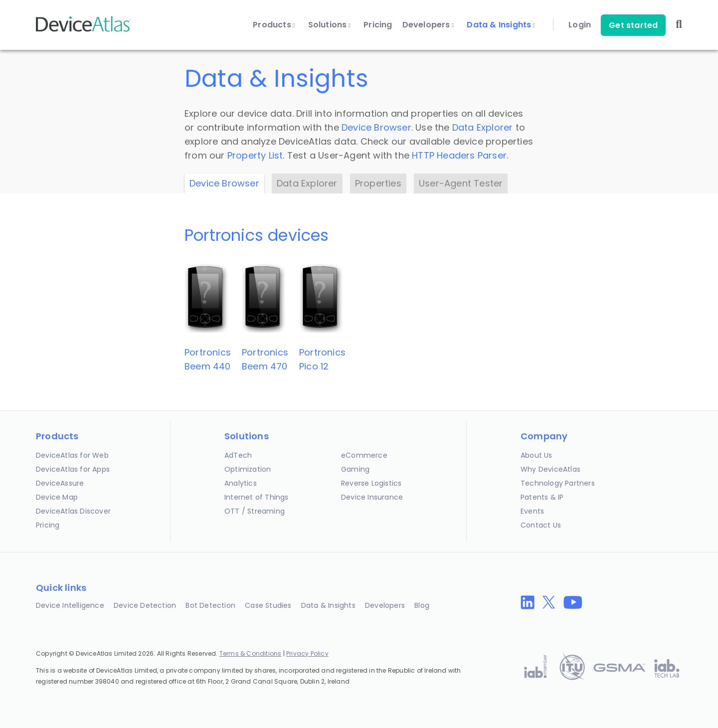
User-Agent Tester (461, 183)
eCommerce (364, 455)
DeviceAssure (60, 483)
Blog (422, 605)
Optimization (248, 469)
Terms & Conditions (251, 653)
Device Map (57, 497)
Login (580, 25)
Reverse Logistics (371, 483)
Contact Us (541, 525)
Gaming (355, 469)
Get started (633, 25)
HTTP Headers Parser (459, 155)
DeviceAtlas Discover (73, 511)
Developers (428, 25)
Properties (378, 183)
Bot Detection (210, 605)
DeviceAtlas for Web (72, 455)
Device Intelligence (70, 605)
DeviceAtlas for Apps (73, 469)
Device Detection (145, 605)
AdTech (238, 455)
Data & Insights (501, 25)
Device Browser (376, 127)
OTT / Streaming (255, 511)
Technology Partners (558, 483)
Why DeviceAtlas (550, 469)
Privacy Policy (307, 653)
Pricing (378, 25)
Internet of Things (257, 497)
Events (532, 511)
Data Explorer (483, 127)
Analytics (241, 483)
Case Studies (268, 605)
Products (274, 25)
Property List (255, 155)
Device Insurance (372, 497)
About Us (537, 455)
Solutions (330, 25)
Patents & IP (542, 497)
